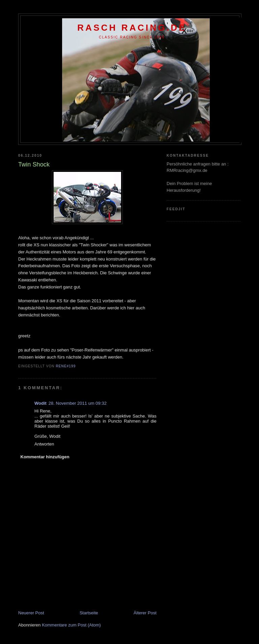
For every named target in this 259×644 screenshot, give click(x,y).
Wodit (40, 403)
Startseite (89, 613)
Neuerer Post (31, 613)
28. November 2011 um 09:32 (78, 403)
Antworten (44, 444)
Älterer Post (145, 613)
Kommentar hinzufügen (45, 457)
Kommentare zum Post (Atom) (71, 625)
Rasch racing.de (132, 28)
